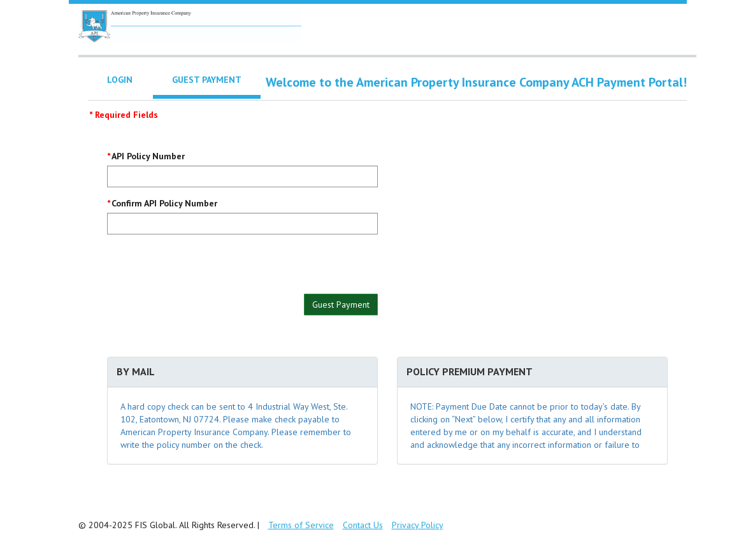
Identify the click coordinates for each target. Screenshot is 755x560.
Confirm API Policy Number (164, 203)
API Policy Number (148, 156)
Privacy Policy (418, 525)
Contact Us (363, 525)
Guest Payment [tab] (207, 80)
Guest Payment (341, 305)
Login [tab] (120, 80)
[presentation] (204, 269)
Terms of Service (301, 525)
